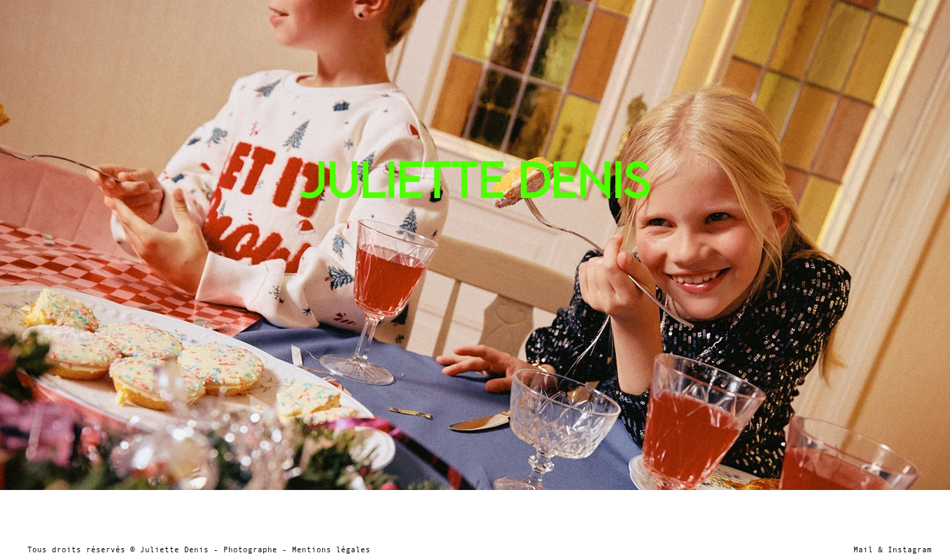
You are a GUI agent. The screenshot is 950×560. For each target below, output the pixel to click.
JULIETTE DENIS (475, 180)
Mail (863, 549)
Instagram (907, 549)
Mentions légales (331, 549)
